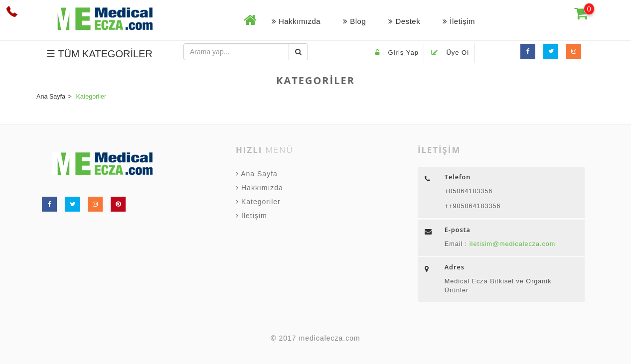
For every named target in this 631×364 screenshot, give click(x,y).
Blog (354, 21)
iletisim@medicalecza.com (511, 244)
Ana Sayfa (257, 174)
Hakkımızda (296, 21)
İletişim (459, 21)
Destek (404, 21)
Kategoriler (258, 202)
